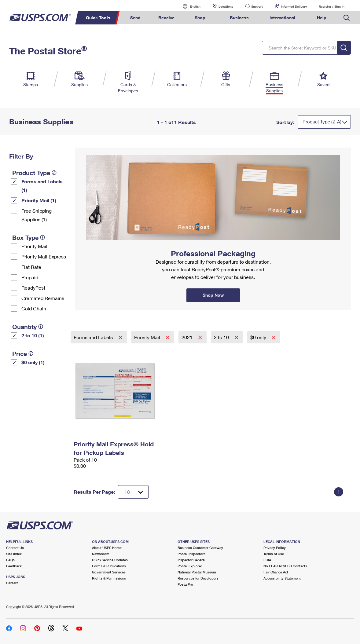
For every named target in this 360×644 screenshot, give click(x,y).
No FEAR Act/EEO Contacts (285, 566)
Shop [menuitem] (200, 18)
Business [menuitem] (239, 18)
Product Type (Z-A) (322, 122)
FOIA (267, 560)
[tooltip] (54, 173)
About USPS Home (107, 548)
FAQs (10, 560)
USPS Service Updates (110, 560)
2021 (188, 337)
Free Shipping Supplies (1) (37, 215)
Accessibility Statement (282, 578)
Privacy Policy (275, 548)
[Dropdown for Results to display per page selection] (133, 492)
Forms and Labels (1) (42, 186)
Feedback (14, 566)
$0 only (259, 337)
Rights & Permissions (109, 578)
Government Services (109, 572)
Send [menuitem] (135, 18)
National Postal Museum (197, 572)
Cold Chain (34, 308)
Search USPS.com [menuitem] (347, 18)
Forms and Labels (94, 337)
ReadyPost (33, 288)
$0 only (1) (33, 362)
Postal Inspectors (191, 554)
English (189, 6)
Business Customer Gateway (200, 548)
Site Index (14, 554)
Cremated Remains (43, 298)
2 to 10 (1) (33, 335)
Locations (226, 6)
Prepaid (30, 277)
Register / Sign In (332, 6)
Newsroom (101, 554)
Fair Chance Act (276, 572)
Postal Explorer (190, 566)
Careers (12, 583)
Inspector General (191, 560)
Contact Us (15, 548)
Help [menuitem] (322, 18)
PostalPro (185, 584)
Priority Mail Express (44, 256)
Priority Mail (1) (39, 200)
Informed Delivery (294, 6)
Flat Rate (31, 267)
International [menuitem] (282, 18)
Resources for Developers (198, 578)
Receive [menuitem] (166, 18)
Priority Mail (34, 246)
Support (257, 6)
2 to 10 (222, 337)
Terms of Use (274, 554)
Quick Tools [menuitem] (98, 18)
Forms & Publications (109, 566)
